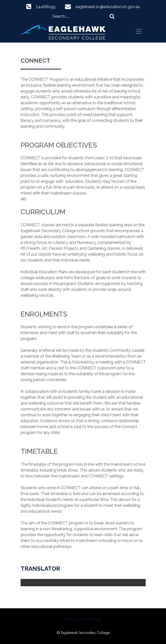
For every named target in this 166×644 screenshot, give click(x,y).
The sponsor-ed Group (83, 619)
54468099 (46, 7)
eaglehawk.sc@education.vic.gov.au (108, 7)
